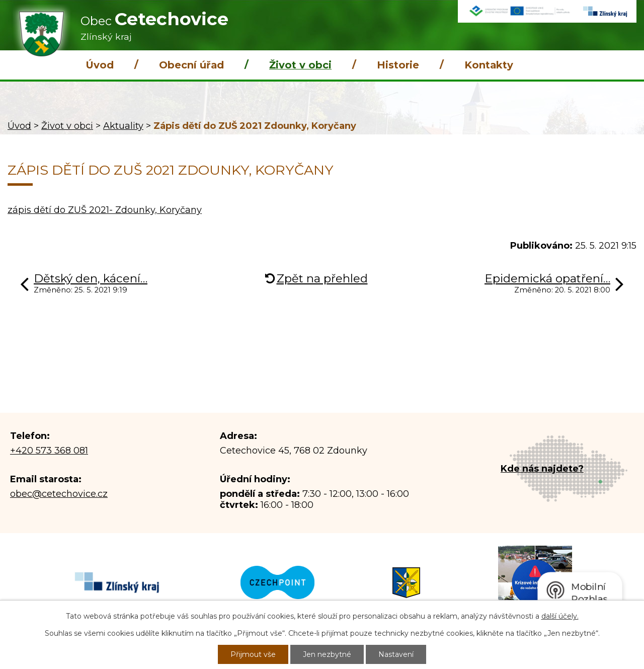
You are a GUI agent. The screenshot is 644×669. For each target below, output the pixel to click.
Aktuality (123, 126)
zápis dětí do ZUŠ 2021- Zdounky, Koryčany (105, 210)
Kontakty (489, 65)
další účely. (560, 616)
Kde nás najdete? (542, 469)
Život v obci (300, 65)
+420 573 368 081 (49, 451)
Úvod (100, 65)
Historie (398, 65)
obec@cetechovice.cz (59, 494)
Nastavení (396, 654)
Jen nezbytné (327, 654)
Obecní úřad (191, 65)
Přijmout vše (253, 654)
